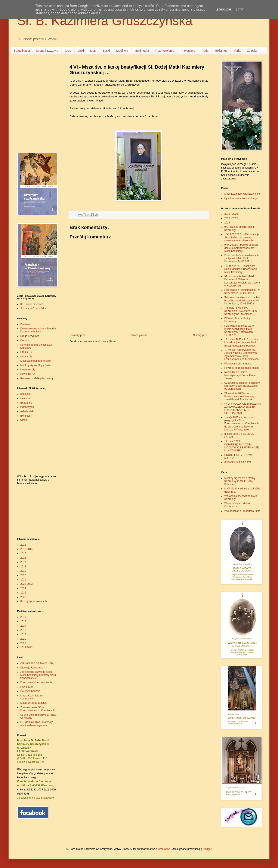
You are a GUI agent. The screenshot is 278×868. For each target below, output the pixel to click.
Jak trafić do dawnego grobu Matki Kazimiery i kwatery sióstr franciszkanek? (38, 675)
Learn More (224, 10)
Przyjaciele (188, 51)
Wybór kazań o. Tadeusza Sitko (242, 511)
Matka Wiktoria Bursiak (33, 703)
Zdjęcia (252, 51)
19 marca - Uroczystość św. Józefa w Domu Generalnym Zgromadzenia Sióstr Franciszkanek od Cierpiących (241, 355)
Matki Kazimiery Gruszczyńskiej (242, 194)
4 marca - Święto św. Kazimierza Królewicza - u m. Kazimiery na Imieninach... (241, 311)
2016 (23, 558)
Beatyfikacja (22, 51)
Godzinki (25, 340)
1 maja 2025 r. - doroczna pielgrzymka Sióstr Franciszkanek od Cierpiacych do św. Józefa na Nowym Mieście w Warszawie (241, 424)
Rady (205, 51)
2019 (23, 571)
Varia (237, 51)
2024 (23, 588)
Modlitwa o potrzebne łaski (35, 361)
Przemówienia (165, 51)
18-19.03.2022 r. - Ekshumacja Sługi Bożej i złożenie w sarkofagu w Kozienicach (242, 237)
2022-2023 (26, 584)
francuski (25, 398)
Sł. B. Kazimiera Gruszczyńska (105, 21)
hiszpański (26, 403)
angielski (25, 394)
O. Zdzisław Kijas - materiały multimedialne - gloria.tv (36, 724)
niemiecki (26, 416)
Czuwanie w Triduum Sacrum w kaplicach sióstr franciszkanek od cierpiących (242, 386)
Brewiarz (25, 324)
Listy (93, 51)
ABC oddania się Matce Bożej (37, 663)
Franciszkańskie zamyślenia (36, 682)
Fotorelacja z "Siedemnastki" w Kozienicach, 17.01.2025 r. (242, 291)
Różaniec (221, 51)
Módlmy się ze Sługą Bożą (35, 365)
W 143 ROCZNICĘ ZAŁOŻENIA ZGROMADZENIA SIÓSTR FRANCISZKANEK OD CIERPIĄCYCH (243, 408)
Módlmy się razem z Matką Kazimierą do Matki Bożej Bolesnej (240, 481)
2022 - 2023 (231, 218)
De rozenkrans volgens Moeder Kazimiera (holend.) (38, 330)
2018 (23, 567)
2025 (23, 593)
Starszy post (200, 335)
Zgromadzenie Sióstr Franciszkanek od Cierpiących (37, 709)
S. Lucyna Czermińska (33, 308)
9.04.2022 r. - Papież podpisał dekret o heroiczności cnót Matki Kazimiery (241, 248)
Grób (68, 51)
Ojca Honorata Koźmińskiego (241, 198)
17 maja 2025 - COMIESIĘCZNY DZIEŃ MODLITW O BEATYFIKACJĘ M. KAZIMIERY (241, 446)
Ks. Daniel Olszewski (32, 304)
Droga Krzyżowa (47, 51)
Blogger (207, 849)
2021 (23, 580)
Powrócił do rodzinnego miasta (242, 368)
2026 (23, 597)
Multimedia (142, 51)
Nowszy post (78, 335)
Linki (81, 51)
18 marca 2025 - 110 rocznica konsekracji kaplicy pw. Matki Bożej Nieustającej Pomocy (241, 343)
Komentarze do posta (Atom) (100, 341)
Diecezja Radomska (32, 668)
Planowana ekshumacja (238, 364)
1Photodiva (164, 849)
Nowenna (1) (28, 370)
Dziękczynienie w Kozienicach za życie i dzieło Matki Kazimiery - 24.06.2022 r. (241, 259)
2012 (23, 545)
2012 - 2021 (231, 214)
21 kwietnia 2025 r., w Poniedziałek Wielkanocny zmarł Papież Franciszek (239, 396)
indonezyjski (27, 407)
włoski (24, 420)
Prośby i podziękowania (34, 601)
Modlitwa (122, 51)
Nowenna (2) (28, 374)
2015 (23, 554)
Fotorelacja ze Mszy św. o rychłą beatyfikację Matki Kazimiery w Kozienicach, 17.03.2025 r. (239, 330)
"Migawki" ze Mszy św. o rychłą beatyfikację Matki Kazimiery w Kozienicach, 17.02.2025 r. (242, 300)
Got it (240, 10)
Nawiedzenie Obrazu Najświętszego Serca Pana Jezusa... (240, 375)
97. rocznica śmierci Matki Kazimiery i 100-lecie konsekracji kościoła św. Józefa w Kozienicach (242, 281)
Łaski (106, 51)
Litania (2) (26, 357)
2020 (23, 575)
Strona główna (139, 335)
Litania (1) (26, 352)
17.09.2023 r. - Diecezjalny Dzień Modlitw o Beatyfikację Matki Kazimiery (241, 269)
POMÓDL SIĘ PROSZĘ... (239, 463)
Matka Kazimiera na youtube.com (32, 697)
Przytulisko (27, 687)
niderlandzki (27, 411)
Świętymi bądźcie (30, 691)
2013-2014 (26, 549)
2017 (23, 562)
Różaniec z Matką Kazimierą (37, 378)
